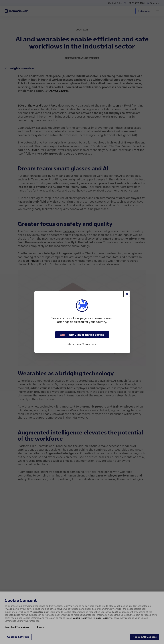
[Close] (127, 294)
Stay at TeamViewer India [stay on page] (82, 344)
